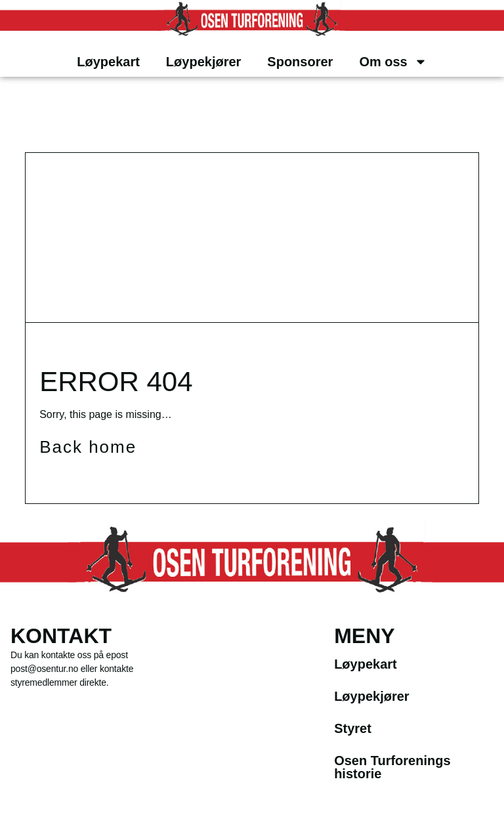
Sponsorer (300, 62)
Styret (353, 728)
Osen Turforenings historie (392, 767)
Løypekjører (203, 62)
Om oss (393, 62)
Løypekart (108, 62)
